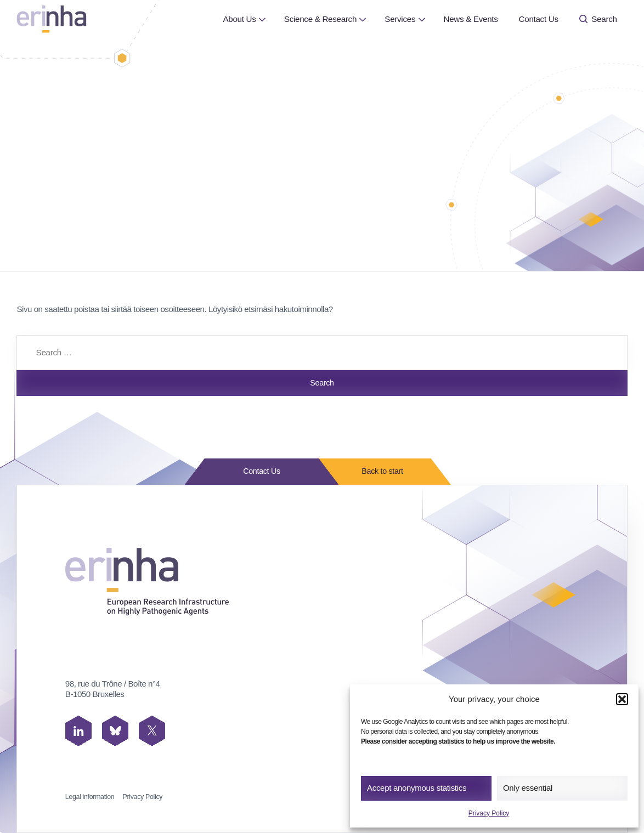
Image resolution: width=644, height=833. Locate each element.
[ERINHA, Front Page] (52, 19)
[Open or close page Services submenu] (422, 19)
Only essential (528, 788)
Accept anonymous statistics (417, 788)
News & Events (470, 19)
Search (598, 19)
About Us (239, 19)
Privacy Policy (489, 813)
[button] (622, 699)
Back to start (379, 471)
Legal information (90, 797)
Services (400, 19)
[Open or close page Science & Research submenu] (363, 19)
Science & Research (320, 19)
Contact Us (539, 19)
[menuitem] (239, 19)
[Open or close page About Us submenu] (262, 19)
